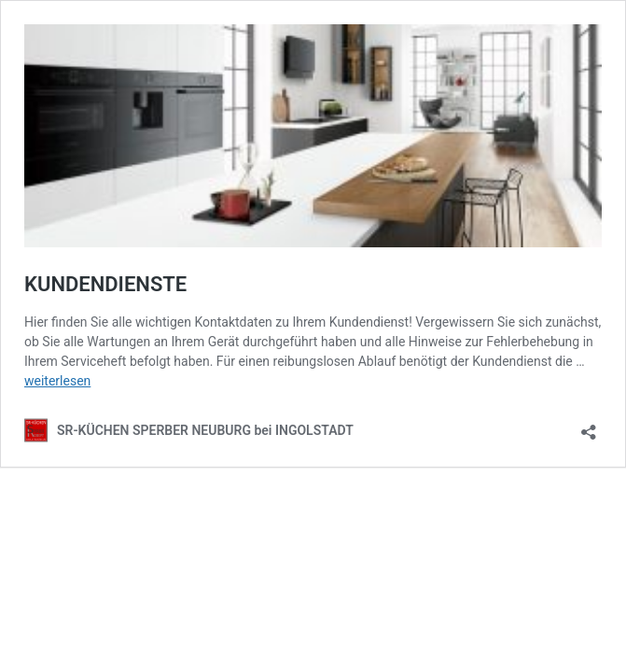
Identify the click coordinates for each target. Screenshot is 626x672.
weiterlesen (57, 381)
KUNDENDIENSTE (105, 284)
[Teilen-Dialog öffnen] (589, 426)
